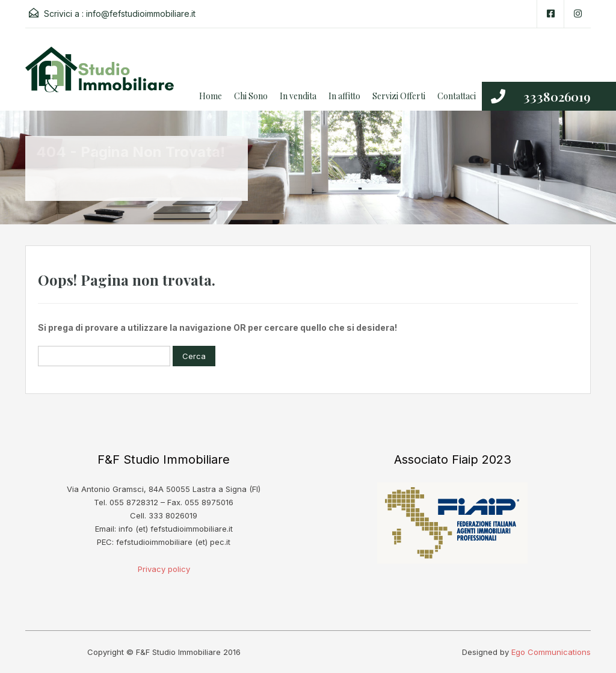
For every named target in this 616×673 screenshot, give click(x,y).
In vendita (298, 96)
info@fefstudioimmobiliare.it (141, 14)
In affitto (344, 96)
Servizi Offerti (399, 96)
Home (211, 96)
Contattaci (457, 96)
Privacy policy (164, 569)
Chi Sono (251, 96)
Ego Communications (551, 652)
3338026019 (557, 96)
